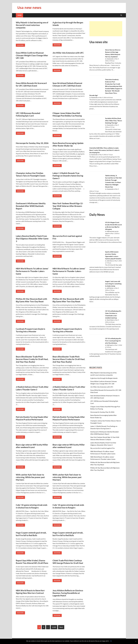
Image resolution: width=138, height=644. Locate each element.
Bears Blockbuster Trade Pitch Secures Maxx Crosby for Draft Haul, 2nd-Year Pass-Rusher (32, 359)
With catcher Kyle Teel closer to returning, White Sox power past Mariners (30, 477)
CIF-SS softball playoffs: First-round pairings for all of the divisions (113, 341)
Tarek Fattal (110, 320)
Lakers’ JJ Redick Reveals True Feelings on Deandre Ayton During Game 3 (68, 176)
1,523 (54, 627)
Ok (111, 641)
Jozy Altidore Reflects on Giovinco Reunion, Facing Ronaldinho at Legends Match (68, 593)
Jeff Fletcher (110, 288)
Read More (20, 45)
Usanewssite (110, 59)
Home (19, 15)
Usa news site (99, 42)
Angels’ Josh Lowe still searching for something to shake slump (113, 284)
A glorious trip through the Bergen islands (104, 378)
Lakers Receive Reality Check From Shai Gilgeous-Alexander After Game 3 (32, 239)
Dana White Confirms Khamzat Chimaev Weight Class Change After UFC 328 (32, 55)
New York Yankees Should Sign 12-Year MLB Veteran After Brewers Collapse (68, 206)
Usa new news (29, 8)
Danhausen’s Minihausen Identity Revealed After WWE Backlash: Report (31, 206)
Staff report (110, 345)
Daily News (97, 215)
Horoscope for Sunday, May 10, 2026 (32, 143)
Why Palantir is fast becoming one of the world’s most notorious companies (32, 25)
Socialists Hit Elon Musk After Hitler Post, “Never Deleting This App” (114, 121)
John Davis (110, 261)
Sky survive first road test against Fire (103, 448)
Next (61, 627)
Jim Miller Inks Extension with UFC (68, 53)
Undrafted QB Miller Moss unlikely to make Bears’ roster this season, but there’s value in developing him (104, 150)
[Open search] (121, 15)
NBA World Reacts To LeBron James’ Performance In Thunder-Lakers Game (32, 271)
